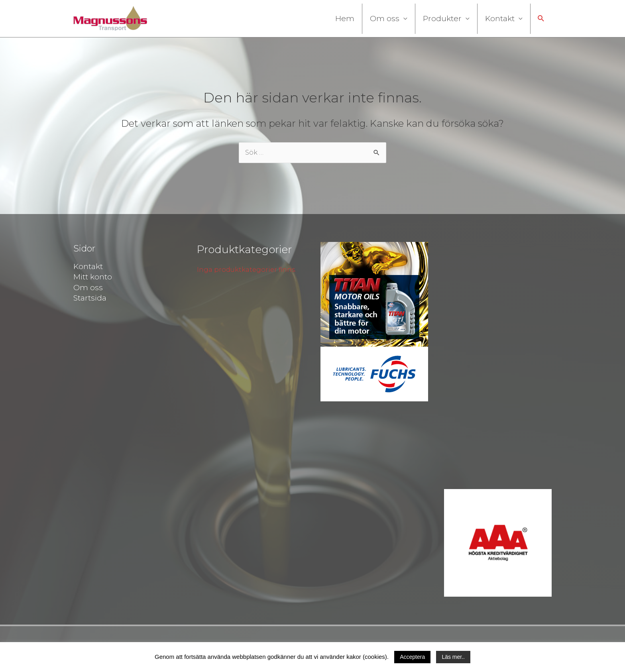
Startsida (90, 298)
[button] (541, 19)
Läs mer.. (453, 657)
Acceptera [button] (412, 657)
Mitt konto (93, 277)
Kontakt (500, 19)
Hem (345, 19)
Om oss (385, 19)
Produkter (442, 19)
